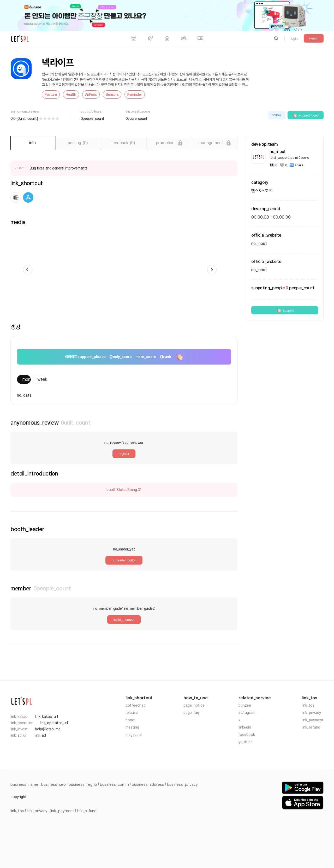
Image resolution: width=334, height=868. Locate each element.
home (130, 720)
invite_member (124, 620)
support (285, 310)
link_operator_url (54, 723)
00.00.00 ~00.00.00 (271, 217)
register (124, 454)
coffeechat (135, 705)
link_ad (40, 735)
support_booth (306, 115)
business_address (148, 784)
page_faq (191, 713)
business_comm (114, 784)
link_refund (311, 727)
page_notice (194, 705)
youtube (246, 742)
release (132, 713)
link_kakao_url (46, 717)
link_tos (308, 705)
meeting (132, 727)
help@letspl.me (48, 729)
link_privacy (311, 713)
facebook (247, 735)
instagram (247, 713)
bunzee (245, 705)
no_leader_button (124, 560)
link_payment (313, 720)
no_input (259, 270)
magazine (134, 735)
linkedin (245, 727)
